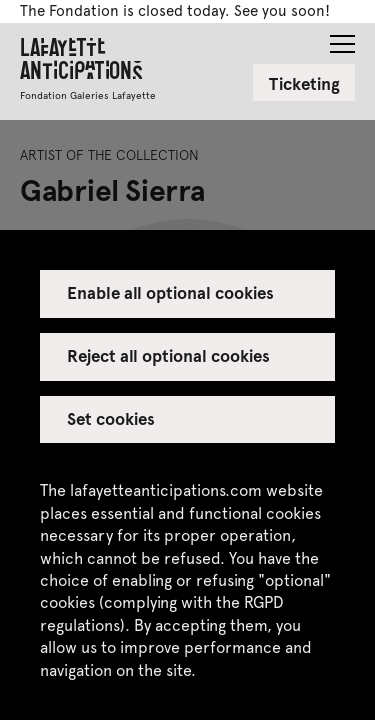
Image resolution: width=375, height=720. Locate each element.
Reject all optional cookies (169, 355)
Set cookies (111, 418)
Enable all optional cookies (171, 292)
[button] (342, 38)
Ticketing (304, 83)
